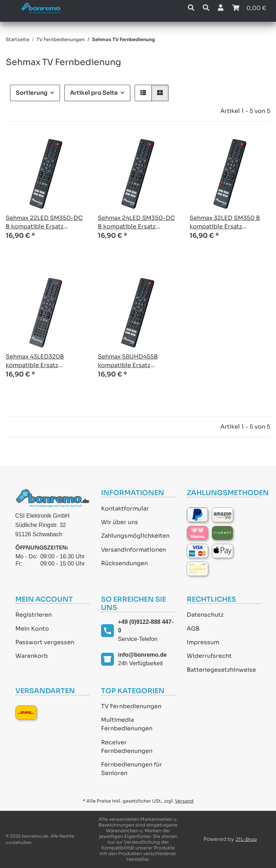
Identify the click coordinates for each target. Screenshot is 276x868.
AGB (193, 629)
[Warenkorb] (249, 8)
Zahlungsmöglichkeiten (135, 536)
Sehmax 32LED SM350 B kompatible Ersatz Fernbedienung (225, 223)
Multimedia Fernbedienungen (127, 724)
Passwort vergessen (45, 642)
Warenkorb (32, 656)
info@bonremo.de (142, 655)
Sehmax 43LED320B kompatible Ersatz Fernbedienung (35, 361)
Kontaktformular (125, 509)
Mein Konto (32, 629)
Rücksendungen (124, 563)
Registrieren (34, 615)
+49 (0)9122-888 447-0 (146, 626)
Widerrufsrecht (209, 656)
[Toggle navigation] (9, 4)
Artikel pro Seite (94, 93)
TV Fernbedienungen (131, 706)
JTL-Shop (246, 839)
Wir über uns (120, 522)
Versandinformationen (134, 550)
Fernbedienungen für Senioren (132, 769)
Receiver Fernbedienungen (127, 747)
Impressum (203, 642)
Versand (184, 801)
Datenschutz (205, 615)
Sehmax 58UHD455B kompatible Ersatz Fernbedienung (128, 361)
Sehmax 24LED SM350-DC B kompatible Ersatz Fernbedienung (136, 223)
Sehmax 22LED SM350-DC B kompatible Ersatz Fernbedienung (44, 223)
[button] (191, 8)
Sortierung (32, 93)
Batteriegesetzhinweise (221, 670)
